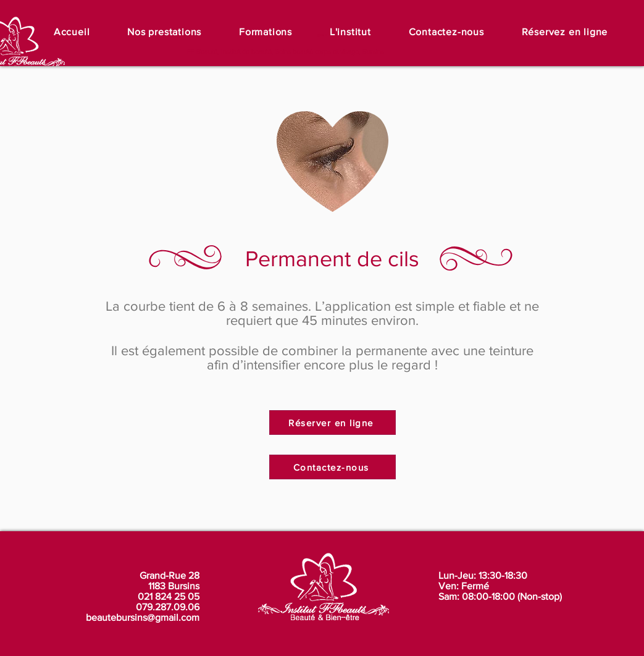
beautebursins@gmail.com (143, 617)
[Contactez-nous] (332, 467)
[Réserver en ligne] (332, 423)
